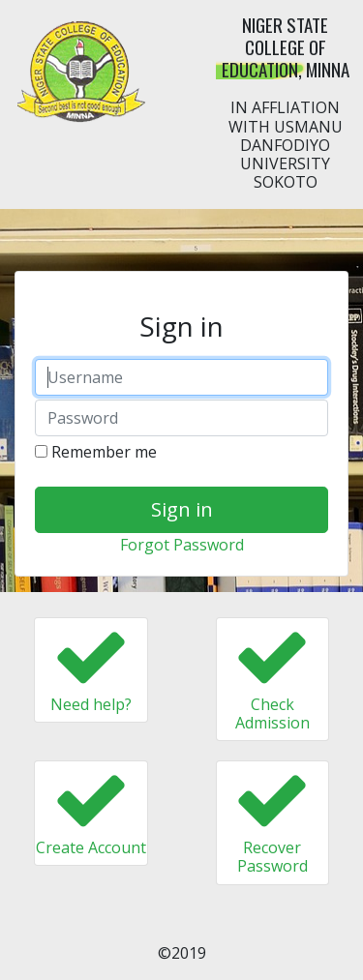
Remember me (96, 452)
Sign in (182, 509)
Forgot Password (182, 545)
